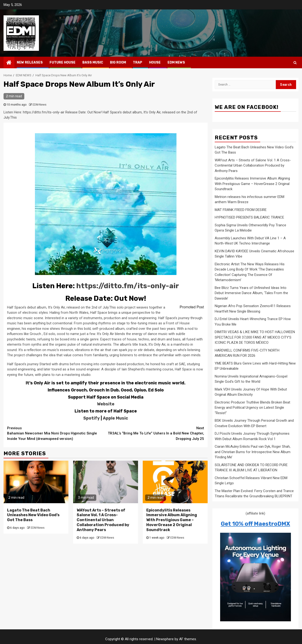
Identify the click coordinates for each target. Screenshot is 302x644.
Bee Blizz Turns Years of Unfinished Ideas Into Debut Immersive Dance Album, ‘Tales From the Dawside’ (251, 293)
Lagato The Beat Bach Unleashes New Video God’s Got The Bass (33, 515)
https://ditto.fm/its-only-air (128, 286)
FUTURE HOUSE (63, 62)
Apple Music (115, 418)
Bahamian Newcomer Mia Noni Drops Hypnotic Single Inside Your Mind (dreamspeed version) (56, 433)
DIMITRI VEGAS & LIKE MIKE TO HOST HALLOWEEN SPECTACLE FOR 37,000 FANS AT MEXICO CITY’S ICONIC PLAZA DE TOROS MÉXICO (255, 337)
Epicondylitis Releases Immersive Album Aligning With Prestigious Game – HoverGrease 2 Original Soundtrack (172, 520)
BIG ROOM (118, 62)
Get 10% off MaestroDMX (256, 524)
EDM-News (40, 105)
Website (106, 404)
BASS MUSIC (93, 62)
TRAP (138, 62)
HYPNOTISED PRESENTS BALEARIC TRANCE (249, 217)
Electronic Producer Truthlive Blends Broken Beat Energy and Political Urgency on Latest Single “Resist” (252, 408)
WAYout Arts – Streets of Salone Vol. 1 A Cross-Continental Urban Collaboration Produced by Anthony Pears (103, 520)
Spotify (92, 418)
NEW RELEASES (30, 62)
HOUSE (155, 62)
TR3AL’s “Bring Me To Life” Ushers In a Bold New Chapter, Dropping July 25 (155, 433)
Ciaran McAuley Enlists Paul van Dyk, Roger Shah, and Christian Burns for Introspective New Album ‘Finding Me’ (253, 452)
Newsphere (165, 639)
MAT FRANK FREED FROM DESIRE (241, 210)
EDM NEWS (176, 62)
